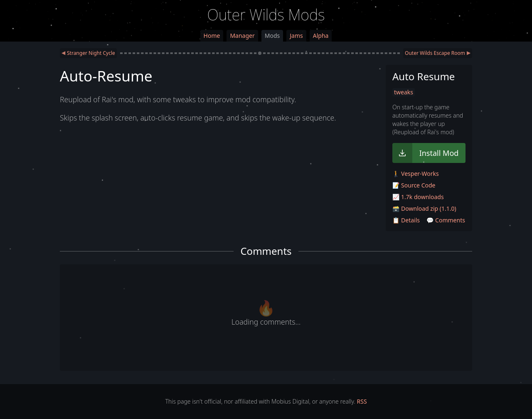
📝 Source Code (414, 185)
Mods (272, 36)
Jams (296, 36)
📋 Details (406, 220)
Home (212, 36)
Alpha (321, 36)
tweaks (404, 92)
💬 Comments (446, 220)
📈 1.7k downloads (418, 197)
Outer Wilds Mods (266, 15)
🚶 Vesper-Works (416, 174)
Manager (242, 36)
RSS (362, 401)
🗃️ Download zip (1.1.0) (424, 208)
